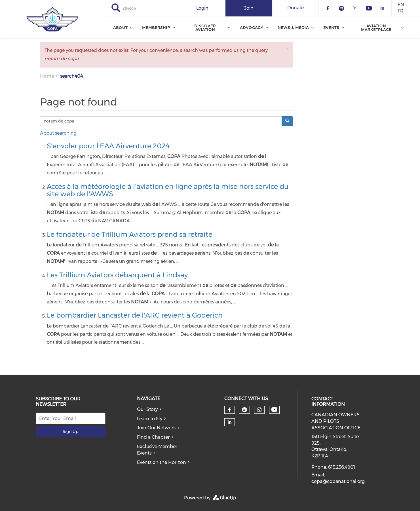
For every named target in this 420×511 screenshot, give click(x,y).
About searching (58, 133)
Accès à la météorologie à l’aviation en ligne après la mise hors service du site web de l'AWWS (168, 190)
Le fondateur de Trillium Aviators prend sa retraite (130, 234)
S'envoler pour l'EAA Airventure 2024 (108, 146)
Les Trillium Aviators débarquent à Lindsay (117, 275)
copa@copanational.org (338, 481)
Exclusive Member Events (157, 450)
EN (401, 5)
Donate (296, 8)
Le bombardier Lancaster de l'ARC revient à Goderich (135, 315)
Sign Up (70, 432)
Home (47, 76)
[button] (287, 49)
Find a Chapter (153, 437)
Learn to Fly (150, 419)
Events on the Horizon (162, 462)
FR (401, 11)
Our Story (147, 409)
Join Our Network (156, 428)
